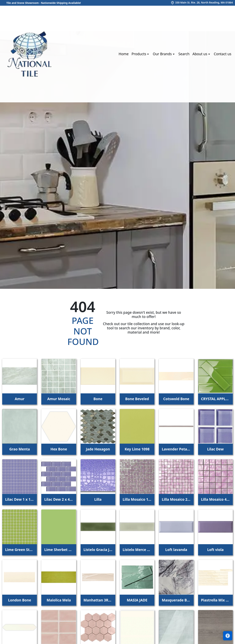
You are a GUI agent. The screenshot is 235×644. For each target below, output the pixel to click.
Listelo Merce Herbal (137, 550)
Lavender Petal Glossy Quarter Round (176, 449)
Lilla (98, 499)
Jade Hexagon (98, 449)
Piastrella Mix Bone (215, 600)
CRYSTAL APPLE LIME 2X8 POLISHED (215, 399)
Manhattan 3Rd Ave (98, 600)
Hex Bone (59, 449)
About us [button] (200, 54)
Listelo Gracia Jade (98, 550)
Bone (98, 399)
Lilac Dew (215, 449)
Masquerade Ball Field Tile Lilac (176, 600)
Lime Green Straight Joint (20, 550)
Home (124, 54)
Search (184, 54)
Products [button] (139, 54)
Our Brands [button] (163, 54)
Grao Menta (19, 449)
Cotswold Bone (176, 399)
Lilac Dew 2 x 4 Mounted (59, 499)
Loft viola (215, 550)
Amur (20, 399)
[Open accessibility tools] (228, 636)
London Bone (20, 600)
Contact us (223, 54)
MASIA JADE (137, 600)
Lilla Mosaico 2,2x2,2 (176, 499)
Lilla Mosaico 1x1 (137, 499)
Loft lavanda (176, 550)
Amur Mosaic (59, 399)
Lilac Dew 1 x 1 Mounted (20, 499)
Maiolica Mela (59, 600)
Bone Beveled (137, 399)
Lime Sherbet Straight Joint (59, 550)
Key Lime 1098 (137, 449)
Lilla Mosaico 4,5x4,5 (215, 499)
